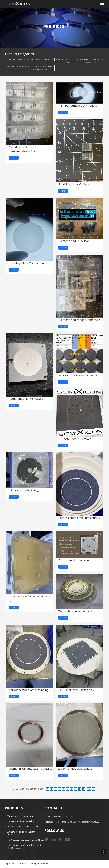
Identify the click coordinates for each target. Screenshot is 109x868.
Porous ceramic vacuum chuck (42, 59)
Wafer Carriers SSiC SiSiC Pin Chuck (67, 61)
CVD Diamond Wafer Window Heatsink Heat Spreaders (42, 68)
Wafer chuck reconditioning (17, 59)
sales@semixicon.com (62, 816)
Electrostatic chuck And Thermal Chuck (17, 68)
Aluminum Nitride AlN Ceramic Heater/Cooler (92, 61)
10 (89, 789)
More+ (14, 158)
